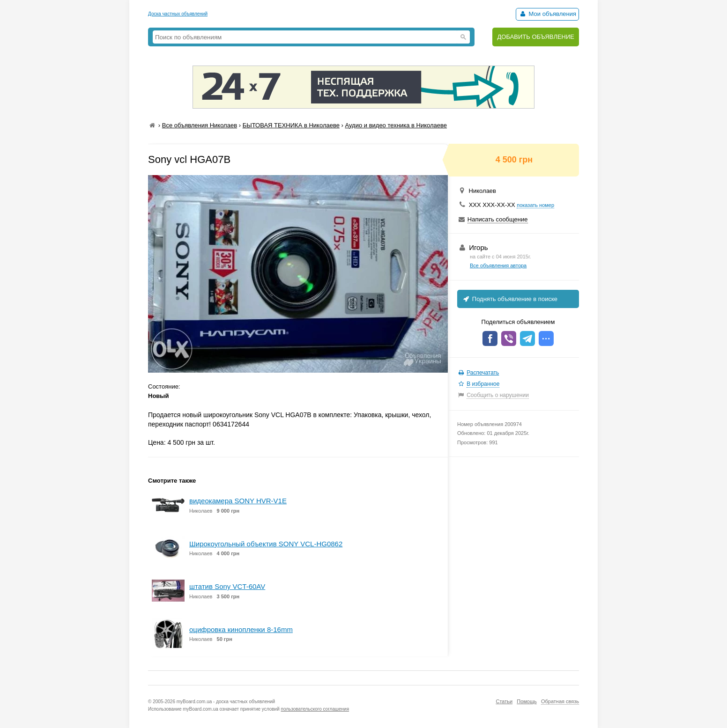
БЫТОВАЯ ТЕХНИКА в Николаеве (291, 125)
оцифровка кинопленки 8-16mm (241, 629)
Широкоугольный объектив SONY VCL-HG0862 (266, 544)
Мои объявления (547, 14)
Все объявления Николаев (200, 125)
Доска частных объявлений (178, 14)
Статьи (504, 701)
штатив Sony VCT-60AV (227, 586)
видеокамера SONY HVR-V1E (238, 501)
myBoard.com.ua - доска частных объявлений (226, 702)
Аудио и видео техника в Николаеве (396, 125)
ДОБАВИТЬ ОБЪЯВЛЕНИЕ (536, 37)
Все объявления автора (498, 265)
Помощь (527, 701)
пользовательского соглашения (315, 709)
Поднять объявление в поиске (510, 299)
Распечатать (483, 373)
